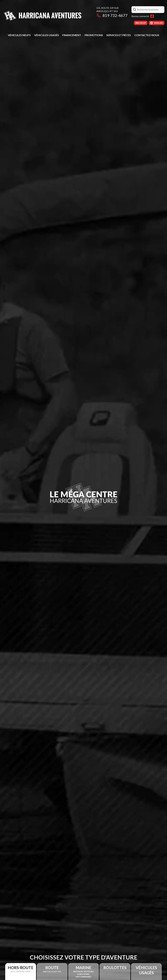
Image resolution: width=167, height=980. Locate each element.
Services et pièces (119, 35)
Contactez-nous (147, 35)
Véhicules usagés (47, 35)
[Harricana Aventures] (43, 16)
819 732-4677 (112, 15)
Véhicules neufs (19, 35)
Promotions (94, 35)
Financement (72, 35)
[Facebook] (152, 16)
